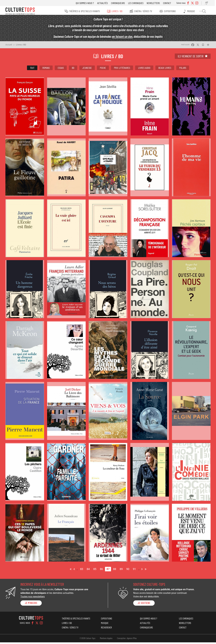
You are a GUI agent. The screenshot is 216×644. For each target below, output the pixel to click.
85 (96, 570)
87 (109, 571)
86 (102, 570)
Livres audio (144, 69)
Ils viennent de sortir (191, 58)
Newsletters (155, 3)
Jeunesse (87, 69)
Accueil (9, 46)
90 (129, 570)
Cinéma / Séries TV (145, 11)
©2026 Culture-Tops (87, 640)
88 (115, 570)
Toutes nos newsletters (33, 598)
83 (82, 570)
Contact (169, 3)
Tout (32, 69)
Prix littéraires (122, 69)
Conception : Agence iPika (127, 640)
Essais (61, 69)
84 (89, 570)
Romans (46, 69)
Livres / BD (118, 11)
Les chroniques (138, 3)
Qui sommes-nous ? (87, 3)
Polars (183, 69)
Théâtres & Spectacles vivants (85, 11)
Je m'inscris (31, 605)
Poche (103, 69)
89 (122, 570)
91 (135, 570)
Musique (193, 11)
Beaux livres (165, 69)
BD (73, 69)
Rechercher (206, 11)
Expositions (172, 11)
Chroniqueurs (120, 3)
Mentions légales (106, 640)
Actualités (105, 3)
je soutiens (144, 605)
